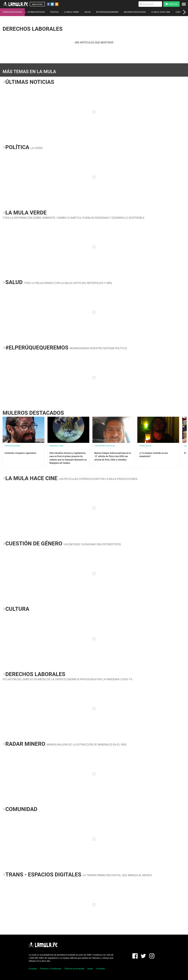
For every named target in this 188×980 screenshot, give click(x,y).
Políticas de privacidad (74, 969)
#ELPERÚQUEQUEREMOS (107, 12)
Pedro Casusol (146, 446)
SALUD (88, 12)
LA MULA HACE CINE (161, 12)
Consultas (100, 969)
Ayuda (90, 969)
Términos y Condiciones (51, 969)
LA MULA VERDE (72, 12)
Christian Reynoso (12, 446)
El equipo (33, 969)
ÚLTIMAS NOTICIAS (36, 12)
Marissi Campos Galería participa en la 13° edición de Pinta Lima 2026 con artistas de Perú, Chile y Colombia (113, 456)
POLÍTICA (54, 12)
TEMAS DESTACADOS (12, 12)
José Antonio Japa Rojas (105, 446)
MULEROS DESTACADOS (135, 12)
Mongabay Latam (56, 446)
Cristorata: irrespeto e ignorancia (20, 453)
